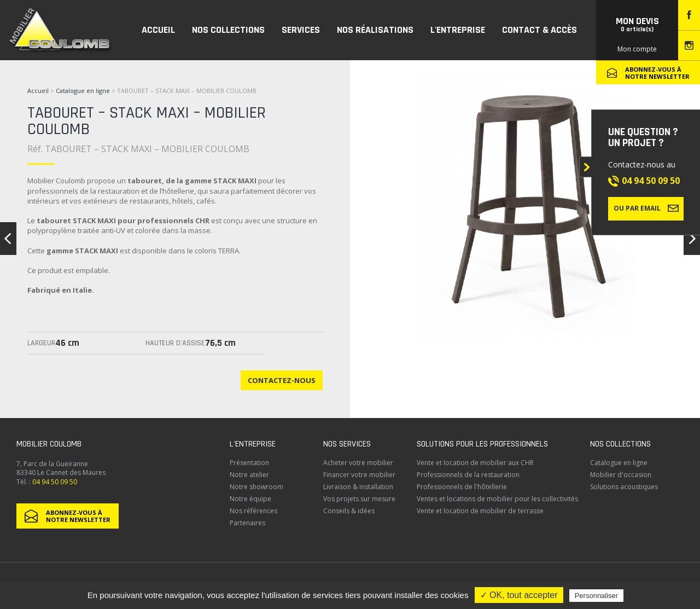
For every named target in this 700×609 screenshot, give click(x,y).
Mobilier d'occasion (621, 475)
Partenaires (247, 523)
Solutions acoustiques (624, 487)
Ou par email (646, 208)
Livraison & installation (358, 487)
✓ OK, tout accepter (519, 595)
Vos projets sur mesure (359, 499)
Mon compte (637, 49)
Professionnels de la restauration (468, 475)
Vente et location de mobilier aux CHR (475, 463)
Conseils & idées (349, 511)
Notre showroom (256, 487)
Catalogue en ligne (83, 91)
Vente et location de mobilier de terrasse (480, 511)
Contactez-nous (282, 380)
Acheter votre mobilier (358, 463)
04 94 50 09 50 (651, 181)
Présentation (249, 463)
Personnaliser (597, 596)
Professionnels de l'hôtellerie (462, 487)
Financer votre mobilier (359, 475)
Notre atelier (249, 475)
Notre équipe (250, 499)
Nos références (253, 511)
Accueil (38, 91)
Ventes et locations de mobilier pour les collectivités (497, 499)
